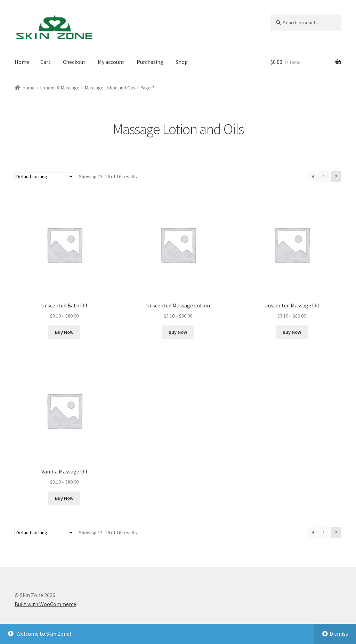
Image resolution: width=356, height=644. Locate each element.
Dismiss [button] (339, 634)
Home (22, 62)
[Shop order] (44, 176)
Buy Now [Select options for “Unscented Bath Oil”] (64, 332)
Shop (182, 62)
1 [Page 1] (324, 176)
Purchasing (150, 62)
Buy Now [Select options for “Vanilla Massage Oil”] (64, 498)
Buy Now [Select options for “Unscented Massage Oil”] (292, 332)
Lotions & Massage (60, 88)
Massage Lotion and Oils (110, 88)
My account (111, 62)
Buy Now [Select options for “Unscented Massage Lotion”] (178, 332)
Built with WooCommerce (45, 604)
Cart (46, 62)
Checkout (74, 62)
